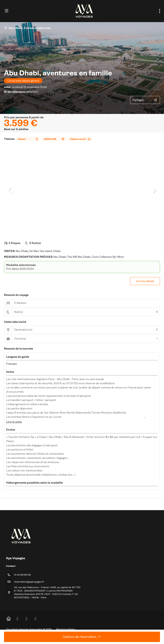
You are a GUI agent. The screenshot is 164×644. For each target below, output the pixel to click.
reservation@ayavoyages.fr (29, 582)
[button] (10, 190)
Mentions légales (66, 629)
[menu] (160, 11)
